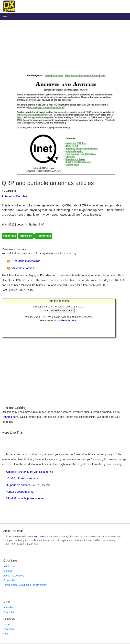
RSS (6, 634)
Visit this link (9, 236)
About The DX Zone (14, 576)
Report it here (10, 417)
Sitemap (8, 571)
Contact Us (9, 580)
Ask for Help (10, 566)
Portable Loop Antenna (20, 492)
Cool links (9, 612)
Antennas (8, 196)
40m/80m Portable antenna (22, 478)
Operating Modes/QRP (26, 261)
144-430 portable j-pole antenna (25, 498)
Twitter (7, 624)
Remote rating (69, 320)
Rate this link (26, 236)
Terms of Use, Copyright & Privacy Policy (25, 585)
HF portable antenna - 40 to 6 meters (28, 485)
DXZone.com (41, 537)
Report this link (43, 236)
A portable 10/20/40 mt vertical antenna (29, 472)
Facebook (9, 629)
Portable (22, 196)
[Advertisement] (65, 47)
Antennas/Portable (24, 268)
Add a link (9, 607)
